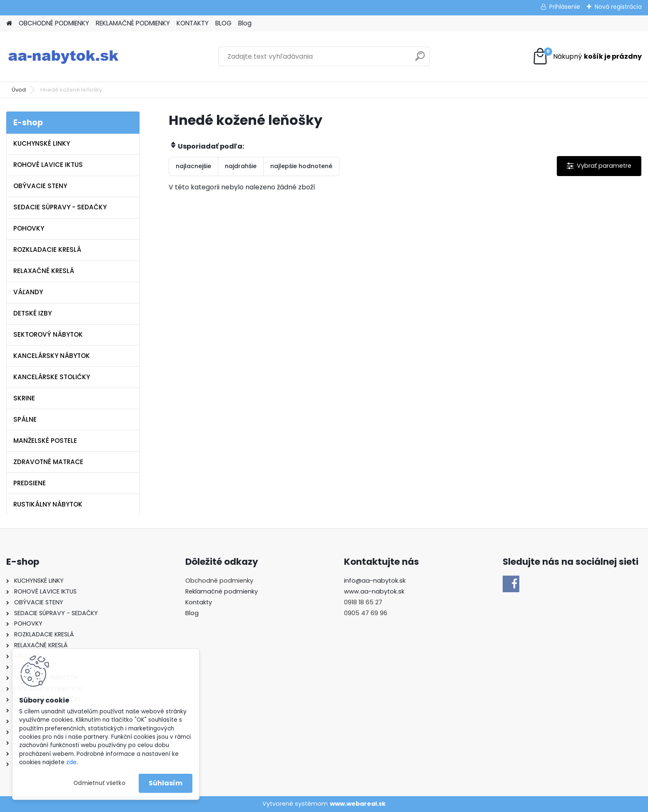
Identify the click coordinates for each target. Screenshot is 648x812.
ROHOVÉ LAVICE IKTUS (48, 165)
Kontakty (199, 602)
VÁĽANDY (28, 292)
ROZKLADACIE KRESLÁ (47, 250)
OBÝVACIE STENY (40, 186)
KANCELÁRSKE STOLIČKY (52, 377)
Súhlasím (166, 783)
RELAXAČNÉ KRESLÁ (44, 271)
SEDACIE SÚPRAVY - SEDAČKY (60, 207)
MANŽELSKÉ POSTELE (45, 441)
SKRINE (24, 398)
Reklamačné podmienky (222, 591)
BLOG (223, 23)
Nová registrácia (618, 7)
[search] (420, 59)
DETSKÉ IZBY (32, 313)
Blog (245, 23)
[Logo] (64, 57)
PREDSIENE (30, 483)
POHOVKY (29, 228)
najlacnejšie (193, 166)
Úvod (19, 90)
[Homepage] (9, 24)
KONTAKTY (193, 23)
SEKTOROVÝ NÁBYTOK (48, 334)
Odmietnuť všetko (99, 783)
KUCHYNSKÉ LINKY (42, 143)
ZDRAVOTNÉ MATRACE (48, 462)
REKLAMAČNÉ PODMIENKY (133, 23)
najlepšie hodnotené (301, 166)
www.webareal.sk (358, 804)
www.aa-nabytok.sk (374, 591)
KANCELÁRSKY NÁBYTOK (52, 356)
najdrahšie (241, 166)
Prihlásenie (565, 7)
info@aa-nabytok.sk (375, 581)
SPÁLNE (25, 419)
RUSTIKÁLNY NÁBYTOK (48, 504)
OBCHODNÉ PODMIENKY (54, 23)
